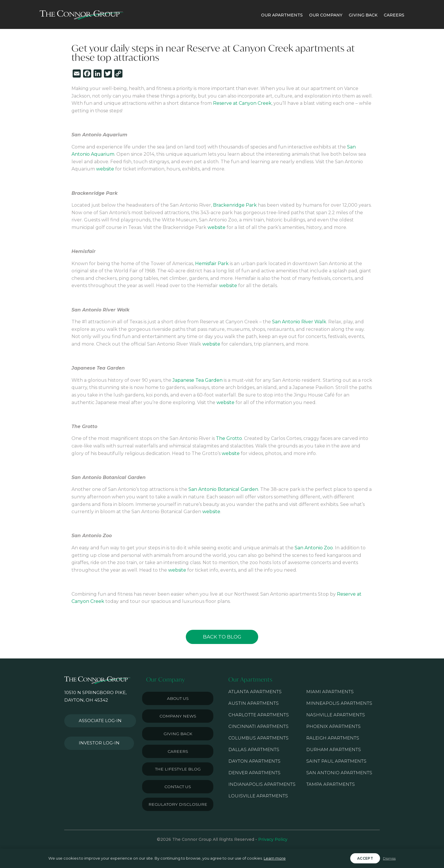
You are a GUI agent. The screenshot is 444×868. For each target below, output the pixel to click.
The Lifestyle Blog (178, 769)
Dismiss (389, 858)
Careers (178, 751)
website (105, 169)
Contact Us (178, 787)
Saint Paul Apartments (336, 761)
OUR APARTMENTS (282, 15)
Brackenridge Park (235, 205)
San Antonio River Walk (299, 322)
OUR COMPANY (326, 15)
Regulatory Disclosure (178, 804)
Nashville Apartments (336, 715)
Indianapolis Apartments (262, 784)
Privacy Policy (273, 839)
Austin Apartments (254, 703)
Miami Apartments (330, 692)
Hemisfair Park (212, 264)
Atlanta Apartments (255, 692)
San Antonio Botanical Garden (223, 489)
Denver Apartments (254, 773)
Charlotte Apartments (259, 715)
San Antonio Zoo (314, 548)
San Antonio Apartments (339, 773)
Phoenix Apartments (333, 726)
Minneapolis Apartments (339, 703)
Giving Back (178, 734)
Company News (178, 716)
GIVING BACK (363, 15)
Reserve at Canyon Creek (242, 103)
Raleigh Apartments (333, 738)
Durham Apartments (334, 749)
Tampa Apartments (331, 784)
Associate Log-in (97, 719)
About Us (178, 698)
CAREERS (394, 15)
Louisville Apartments (258, 796)
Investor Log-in (96, 737)
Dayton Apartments (254, 761)
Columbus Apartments (258, 738)
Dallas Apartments (254, 749)
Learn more (275, 858)
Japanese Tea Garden (198, 380)
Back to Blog (222, 637)
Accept (365, 858)
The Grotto (229, 438)
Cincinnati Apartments (258, 726)
